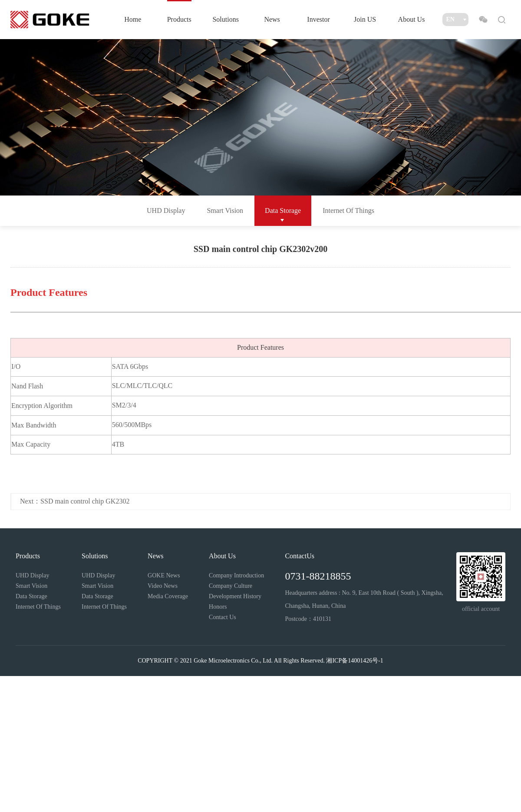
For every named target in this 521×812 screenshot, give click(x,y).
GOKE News (164, 575)
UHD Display (166, 210)
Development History (235, 596)
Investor (318, 19)
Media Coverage (168, 596)
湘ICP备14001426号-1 (354, 661)
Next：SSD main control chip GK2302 (75, 501)
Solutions (225, 19)
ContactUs (300, 556)
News (272, 19)
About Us (412, 19)
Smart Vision (225, 210)
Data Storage (283, 210)
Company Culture (231, 586)
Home (133, 19)
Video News (163, 586)
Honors (218, 607)
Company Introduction (236, 575)
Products (179, 19)
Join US (365, 19)
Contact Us (223, 617)
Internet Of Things (348, 210)
